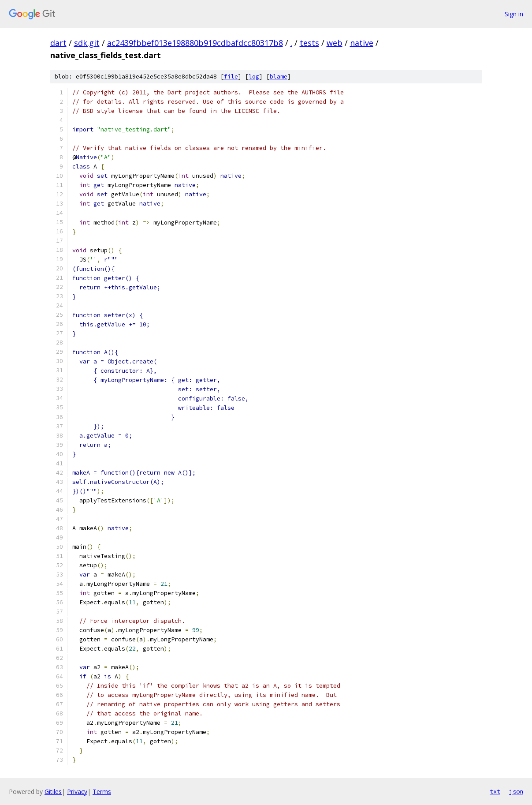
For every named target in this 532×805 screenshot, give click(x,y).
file (231, 77)
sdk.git (87, 43)
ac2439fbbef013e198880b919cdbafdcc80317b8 (195, 43)
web (335, 43)
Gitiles (53, 792)
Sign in (514, 14)
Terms (102, 792)
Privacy (77, 792)
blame (279, 77)
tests (309, 43)
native (362, 43)
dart (58, 43)
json (516, 791)
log (254, 77)
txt (495, 791)
